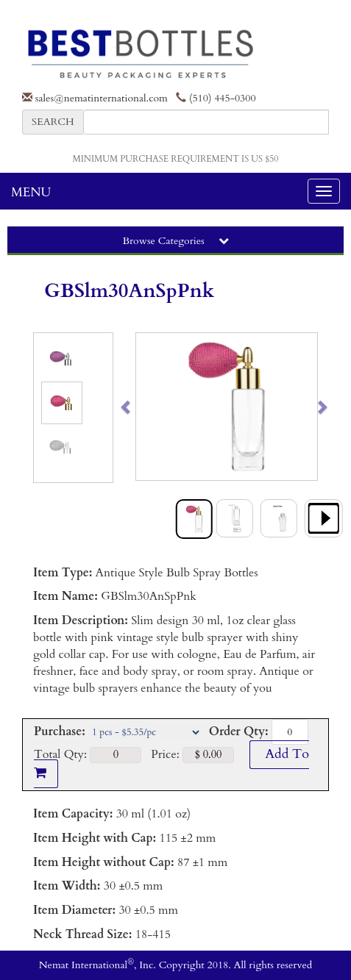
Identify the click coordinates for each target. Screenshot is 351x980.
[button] (145, 407)
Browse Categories (175, 241)
